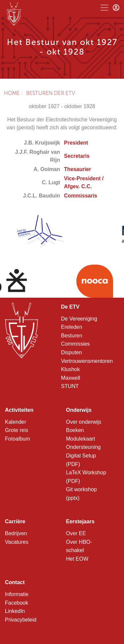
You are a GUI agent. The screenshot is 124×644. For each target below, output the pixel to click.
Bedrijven (16, 533)
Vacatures (17, 542)
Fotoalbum (18, 439)
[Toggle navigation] (104, 8)
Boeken (75, 430)
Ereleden (72, 327)
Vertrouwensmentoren (87, 361)
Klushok (71, 369)
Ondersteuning (83, 447)
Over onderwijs (84, 422)
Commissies (76, 344)
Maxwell (71, 378)
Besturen (72, 336)
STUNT (70, 386)
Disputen (72, 352)
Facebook (17, 603)
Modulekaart (81, 439)
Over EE (76, 533)
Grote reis (17, 430)
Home (12, 93)
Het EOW (77, 559)
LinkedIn (15, 611)
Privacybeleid (21, 620)
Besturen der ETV (51, 93)
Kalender (16, 422)
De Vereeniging (79, 319)
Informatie (17, 594)
